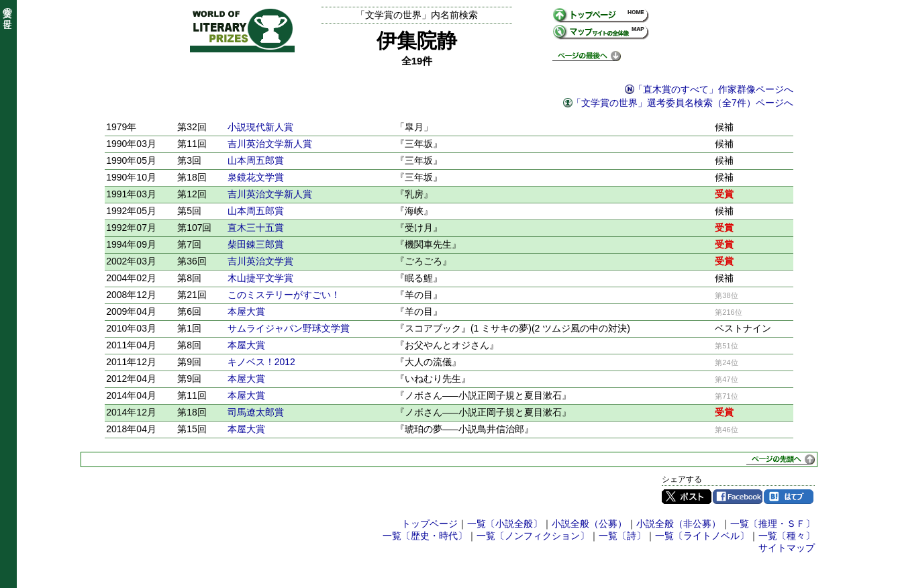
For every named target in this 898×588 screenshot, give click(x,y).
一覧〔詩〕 (622, 536)
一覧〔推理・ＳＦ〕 (772, 524)
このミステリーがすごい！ (284, 295)
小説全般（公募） (589, 524)
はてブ (789, 497)
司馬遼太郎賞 (256, 412)
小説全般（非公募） (679, 524)
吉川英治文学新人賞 (270, 144)
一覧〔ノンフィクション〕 (533, 536)
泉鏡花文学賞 (256, 177)
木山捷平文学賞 (260, 278)
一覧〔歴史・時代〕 (425, 536)
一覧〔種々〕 (787, 536)
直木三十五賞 (256, 228)
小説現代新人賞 (260, 127)
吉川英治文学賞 (260, 261)
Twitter (687, 497)
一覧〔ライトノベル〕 (702, 536)
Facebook (738, 497)
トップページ (430, 524)
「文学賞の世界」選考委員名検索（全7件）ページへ (683, 103)
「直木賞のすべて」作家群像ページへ (713, 89)
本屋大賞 (246, 311)
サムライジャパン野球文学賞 (289, 328)
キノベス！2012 (261, 362)
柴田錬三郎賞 (256, 244)
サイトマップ (787, 548)
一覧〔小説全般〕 (505, 524)
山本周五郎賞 (256, 160)
